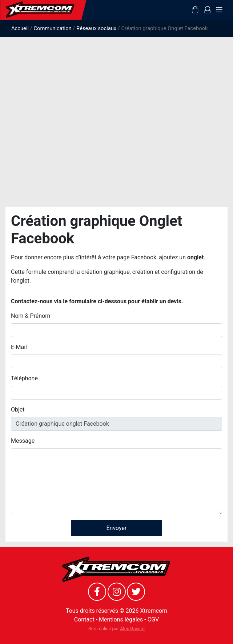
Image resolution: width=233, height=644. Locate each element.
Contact (84, 619)
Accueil (20, 28)
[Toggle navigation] (219, 10)
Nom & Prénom (31, 316)
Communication (52, 28)
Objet (18, 410)
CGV (153, 619)
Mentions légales (121, 619)
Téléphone (24, 378)
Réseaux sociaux (96, 28)
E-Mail (19, 347)
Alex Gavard (132, 629)
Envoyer (117, 528)
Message (23, 441)
